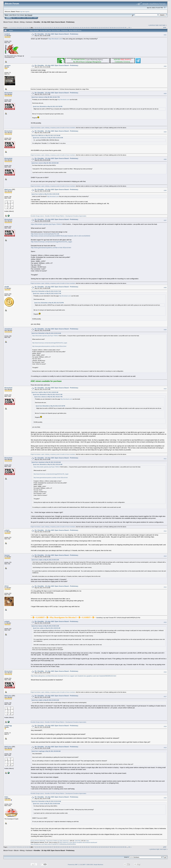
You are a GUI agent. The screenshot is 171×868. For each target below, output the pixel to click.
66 (126, 28)
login (22, 11)
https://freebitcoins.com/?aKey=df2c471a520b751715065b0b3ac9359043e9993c (53, 844)
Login (24, 18)
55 (105, 28)
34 (66, 28)
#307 (165, 220)
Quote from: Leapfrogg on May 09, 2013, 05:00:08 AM (46, 751)
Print (165, 27)
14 (27, 28)
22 (43, 28)
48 (92, 28)
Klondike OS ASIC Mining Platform (55, 216)
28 (54, 28)
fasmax (7, 555)
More (35, 18)
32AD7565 (78, 841)
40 (77, 28)
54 (103, 28)
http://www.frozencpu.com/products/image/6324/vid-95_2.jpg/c (51, 242)
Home (9, 18)
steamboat (8, 329)
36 (69, 28)
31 (60, 28)
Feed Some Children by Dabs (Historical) (58, 841)
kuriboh (7, 34)
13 (26, 28)
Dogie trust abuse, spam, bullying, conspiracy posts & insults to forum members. (53, 128)
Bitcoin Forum (8, 22)
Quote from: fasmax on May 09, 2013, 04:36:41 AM (45, 626)
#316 (165, 672)
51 (98, 28)
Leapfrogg (8, 726)
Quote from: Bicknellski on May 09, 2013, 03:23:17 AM (46, 291)
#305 (165, 159)
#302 (165, 66)
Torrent (30, 15)
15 (29, 28)
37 (71, 28)
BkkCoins (8, 189)
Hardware (29, 22)
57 (109, 28)
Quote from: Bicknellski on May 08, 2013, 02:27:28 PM (48, 107)
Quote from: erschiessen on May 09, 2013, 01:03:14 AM (48, 138)
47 (90, 28)
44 (84, 28)
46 (88, 28)
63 (120, 28)
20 (39, 28)
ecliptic (7, 530)
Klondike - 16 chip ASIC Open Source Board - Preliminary (54, 22)
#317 (165, 697)
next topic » (163, 25)
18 (36, 28)
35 (67, 28)
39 (75, 28)
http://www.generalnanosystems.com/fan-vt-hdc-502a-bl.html (51, 248)
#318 (165, 726)
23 (45, 28)
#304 (165, 132)
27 (53, 28)
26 (51, 28)
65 (124, 28)
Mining (22, 22)
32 (62, 28)
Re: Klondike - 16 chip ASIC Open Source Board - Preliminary (56, 34)
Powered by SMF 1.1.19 (75, 865)
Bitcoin (16, 22)
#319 (165, 748)
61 (116, 28)
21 (41, 28)
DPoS (7, 586)
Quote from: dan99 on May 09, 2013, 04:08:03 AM (45, 392)
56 (107, 28)
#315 (165, 622)
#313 (165, 556)
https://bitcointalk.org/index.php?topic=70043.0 (46, 224)
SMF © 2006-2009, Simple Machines (93, 865)
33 (64, 28)
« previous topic (153, 25)
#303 (165, 94)
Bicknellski (8, 93)
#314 (165, 587)
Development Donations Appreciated (76, 216)
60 (114, 28)
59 (112, 28)
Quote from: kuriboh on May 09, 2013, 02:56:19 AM (45, 194)
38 (73, 28)
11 (22, 28)
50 (96, 28)
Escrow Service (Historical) (38, 841)
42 (81, 28)
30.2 (26, 15)
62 (118, 28)
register (27, 11)
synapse (7, 65)
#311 (165, 459)
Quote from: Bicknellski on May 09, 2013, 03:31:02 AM (46, 801)
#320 (165, 798)
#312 (165, 531)
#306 (165, 190)
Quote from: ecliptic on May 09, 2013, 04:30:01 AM (45, 560)
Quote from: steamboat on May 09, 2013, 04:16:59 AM (46, 462)
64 (122, 28)
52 (99, 28)
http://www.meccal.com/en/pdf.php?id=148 (45, 234)
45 (86, 28)
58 (111, 28)
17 (34, 28)
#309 (165, 330)
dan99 (7, 287)
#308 (165, 288)
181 (129, 28)
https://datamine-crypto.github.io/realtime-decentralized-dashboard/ (78, 842)
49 (94, 28)
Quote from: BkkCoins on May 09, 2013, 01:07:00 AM (46, 135)
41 (79, 28)
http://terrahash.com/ (55, 39)
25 (49, 28)
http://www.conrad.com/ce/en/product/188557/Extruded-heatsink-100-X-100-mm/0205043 (60, 236)
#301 (165, 35)
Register (30, 18)
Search (19, 18)
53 (101, 28)
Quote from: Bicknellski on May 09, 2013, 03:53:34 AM (46, 333)
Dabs (6, 797)
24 (47, 28)
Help (14, 18)
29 (56, 28)
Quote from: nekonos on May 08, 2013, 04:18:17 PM (46, 97)
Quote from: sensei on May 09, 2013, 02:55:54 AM (45, 163)
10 (20, 28)
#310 (165, 389)
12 (24, 28)
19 (38, 28)
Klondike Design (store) (37, 216)
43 (83, 28)
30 (58, 28)
